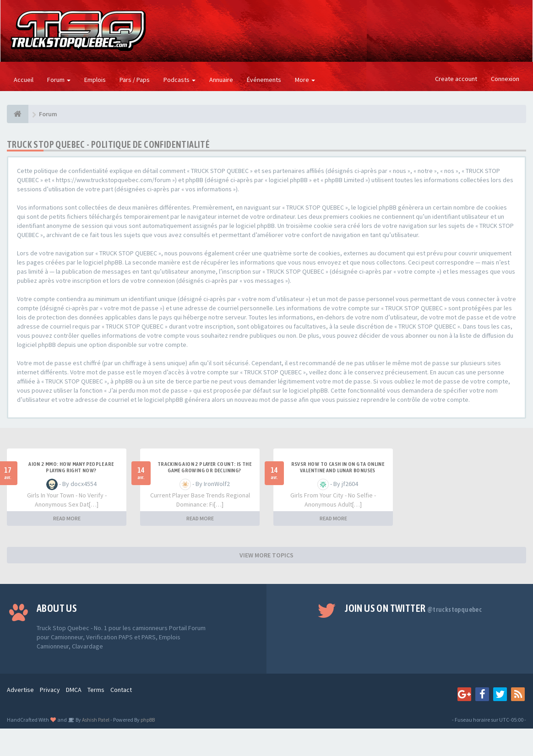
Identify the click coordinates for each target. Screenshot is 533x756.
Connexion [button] (505, 79)
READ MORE (67, 518)
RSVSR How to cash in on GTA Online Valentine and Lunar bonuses (338, 467)
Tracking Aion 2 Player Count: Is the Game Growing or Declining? (204, 467)
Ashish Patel (95, 720)
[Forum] (18, 114)
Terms (96, 690)
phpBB (148, 720)
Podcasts (179, 80)
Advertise (20, 690)
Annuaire (221, 80)
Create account (456, 79)
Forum (59, 80)
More (305, 80)
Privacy (50, 690)
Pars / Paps (135, 80)
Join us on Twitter (413, 608)
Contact (121, 690)
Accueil (24, 80)
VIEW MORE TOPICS (266, 555)
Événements (264, 80)
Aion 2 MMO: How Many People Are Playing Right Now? (71, 467)
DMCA (74, 690)
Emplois (95, 80)
